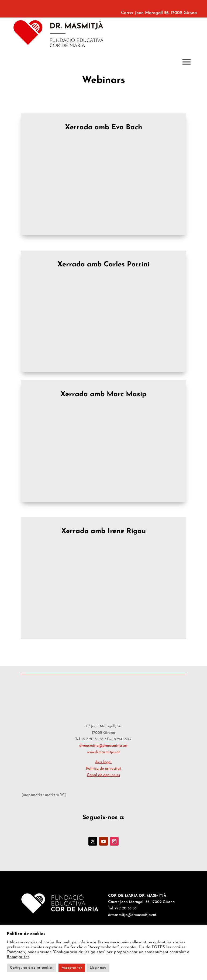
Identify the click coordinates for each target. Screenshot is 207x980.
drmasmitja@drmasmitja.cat (103, 746)
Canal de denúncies (103, 775)
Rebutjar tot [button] (18, 957)
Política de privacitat (103, 769)
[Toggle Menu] (187, 62)
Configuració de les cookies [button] (31, 968)
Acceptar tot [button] (72, 968)
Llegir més (98, 968)
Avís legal (103, 762)
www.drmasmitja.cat (103, 752)
